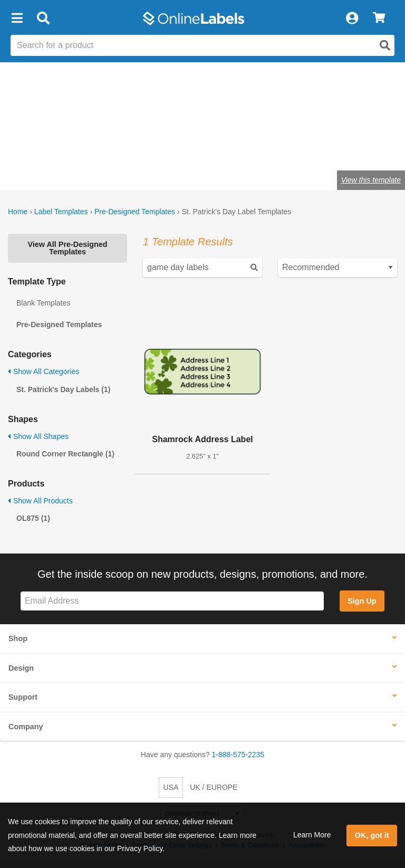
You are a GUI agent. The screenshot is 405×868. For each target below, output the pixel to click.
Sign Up (362, 601)
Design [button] (21, 668)
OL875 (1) (33, 518)
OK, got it (372, 835)
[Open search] (385, 45)
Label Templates (61, 212)
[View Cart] (379, 18)
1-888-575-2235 (238, 755)
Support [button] (23, 697)
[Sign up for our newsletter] (172, 601)
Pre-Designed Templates (135, 212)
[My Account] (352, 18)
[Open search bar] (43, 18)
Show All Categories (44, 371)
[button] (17, 18)
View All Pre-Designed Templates (67, 248)
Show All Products (40, 501)
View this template (371, 180)
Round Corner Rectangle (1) (65, 454)
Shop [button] (18, 638)
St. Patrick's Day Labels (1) (63, 389)
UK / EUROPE (214, 787)
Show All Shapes (38, 436)
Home (18, 212)
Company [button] (26, 727)
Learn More (312, 835)
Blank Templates (43, 303)
